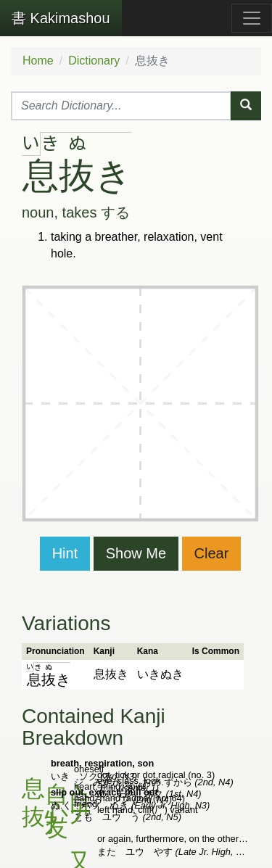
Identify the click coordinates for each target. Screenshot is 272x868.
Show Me (136, 553)
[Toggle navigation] (252, 18)
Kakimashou (61, 18)
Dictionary (94, 61)
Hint (65, 553)
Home (38, 61)
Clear (212, 553)
